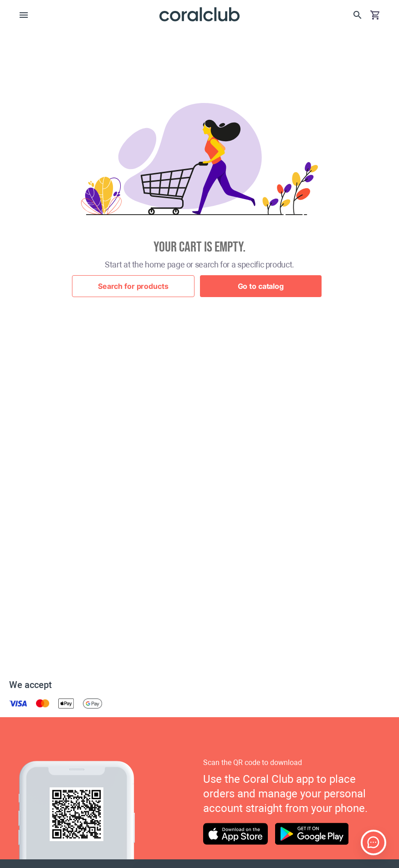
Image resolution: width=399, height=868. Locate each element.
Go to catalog (261, 286)
